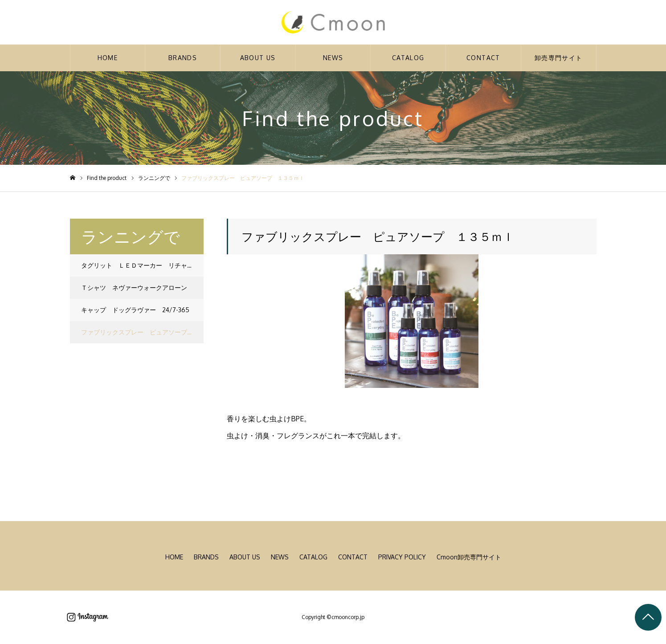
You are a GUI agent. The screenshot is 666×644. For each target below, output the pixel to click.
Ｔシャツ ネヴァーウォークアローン (134, 287)
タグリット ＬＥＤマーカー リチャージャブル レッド (142, 265)
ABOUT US (258, 58)
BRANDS (183, 58)
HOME (108, 58)
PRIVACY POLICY (402, 557)
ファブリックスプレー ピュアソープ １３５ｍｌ (142, 332)
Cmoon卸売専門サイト (469, 557)
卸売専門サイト (559, 58)
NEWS (333, 58)
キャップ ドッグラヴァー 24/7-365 (135, 310)
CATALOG (408, 58)
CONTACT (483, 58)
